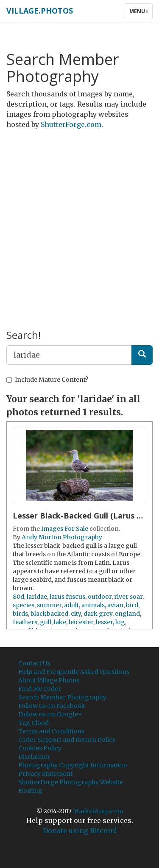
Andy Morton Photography (62, 537)
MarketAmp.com (98, 811)
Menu (141, 13)
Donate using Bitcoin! (80, 831)
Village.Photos (40, 11)
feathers (25, 622)
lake (60, 622)
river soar (128, 597)
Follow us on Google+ (50, 714)
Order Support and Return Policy (67, 740)
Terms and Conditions (51, 731)
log (120, 622)
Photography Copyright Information (73, 765)
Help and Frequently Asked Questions (74, 672)
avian (115, 605)
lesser (104, 622)
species (24, 605)
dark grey (98, 614)
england (127, 614)
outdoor (100, 597)
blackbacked (49, 614)
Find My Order (40, 689)
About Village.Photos (49, 680)
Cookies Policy (40, 748)
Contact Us (34, 663)
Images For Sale (65, 529)
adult (71, 605)
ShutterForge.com (71, 124)
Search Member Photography (62, 697)
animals (93, 605)
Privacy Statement (45, 774)
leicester (81, 622)
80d (18, 597)
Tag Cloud (33, 723)
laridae (37, 597)
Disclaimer (34, 757)
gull (46, 622)
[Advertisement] (79, 218)
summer (49, 605)
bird (132, 605)
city (76, 614)
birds (20, 614)
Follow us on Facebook (52, 706)
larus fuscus (67, 597)
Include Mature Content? (47, 380)
